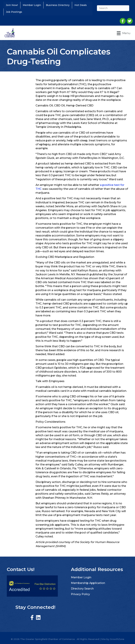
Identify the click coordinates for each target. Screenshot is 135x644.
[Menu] (123, 33)
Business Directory (58, 5)
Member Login (32, 5)
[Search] (112, 8)
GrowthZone (117, 639)
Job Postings (14, 12)
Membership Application (88, 583)
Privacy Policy (80, 594)
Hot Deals (81, 5)
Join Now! (12, 5)
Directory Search (82, 588)
